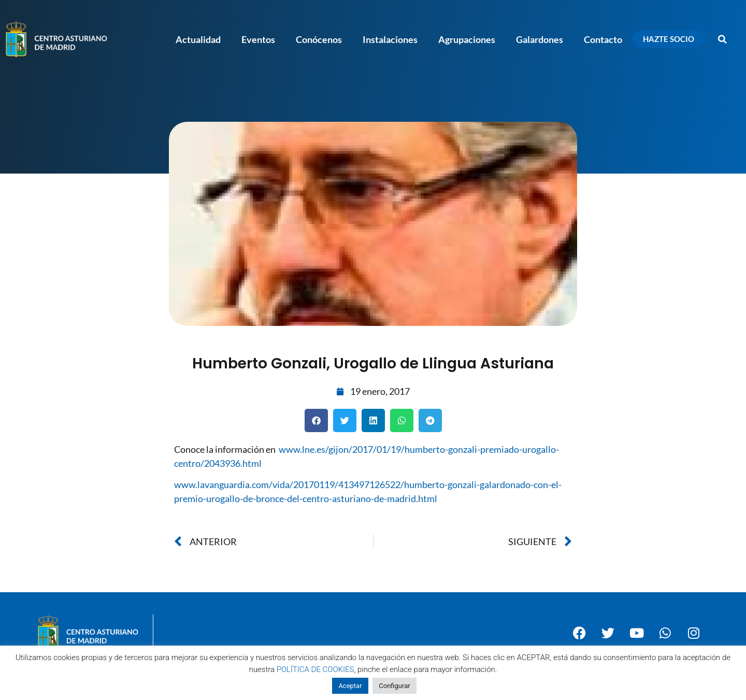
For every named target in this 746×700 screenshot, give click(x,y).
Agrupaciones (467, 39)
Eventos (258, 39)
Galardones (540, 39)
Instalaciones (390, 39)
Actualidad (198, 39)
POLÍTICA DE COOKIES (315, 669)
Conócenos (319, 39)
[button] (723, 39)
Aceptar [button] (350, 686)
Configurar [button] (394, 686)
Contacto (603, 39)
